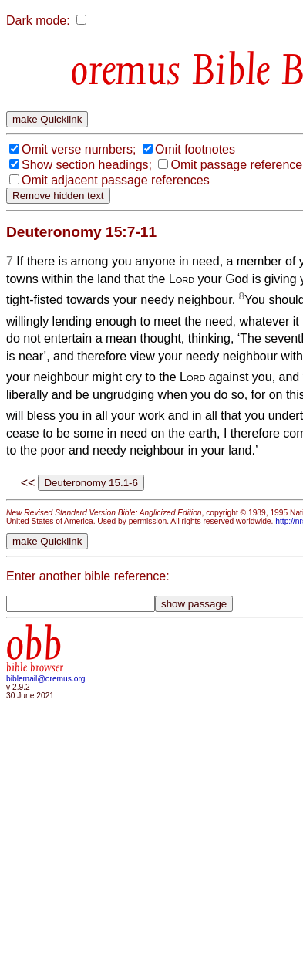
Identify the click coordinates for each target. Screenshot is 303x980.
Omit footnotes (195, 149)
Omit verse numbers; (79, 149)
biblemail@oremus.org (46, 679)
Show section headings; (87, 165)
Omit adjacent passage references (116, 180)
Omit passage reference (236, 165)
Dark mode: (38, 20)
